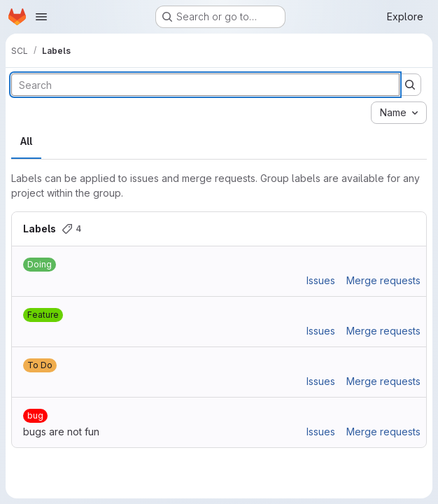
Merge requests (383, 280)
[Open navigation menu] (41, 17)
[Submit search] (410, 85)
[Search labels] (205, 85)
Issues (321, 280)
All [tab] (26, 141)
